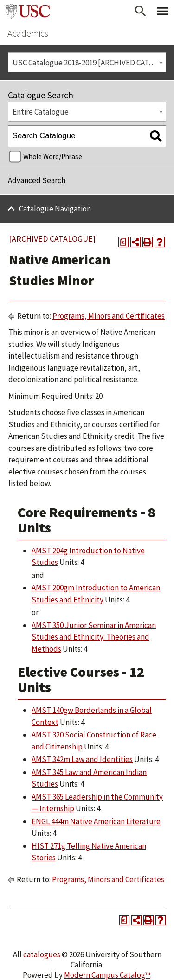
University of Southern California (28, 11)
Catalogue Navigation (55, 209)
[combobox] (87, 62)
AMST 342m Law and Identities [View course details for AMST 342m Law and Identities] (82, 759)
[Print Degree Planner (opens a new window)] (123, 242)
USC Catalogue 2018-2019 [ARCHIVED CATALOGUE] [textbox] (89, 63)
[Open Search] (141, 11)
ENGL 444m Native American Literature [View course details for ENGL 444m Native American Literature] (96, 821)
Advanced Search (37, 180)
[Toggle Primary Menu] (163, 11)
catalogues (42, 954)
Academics (28, 33)
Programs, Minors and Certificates (109, 316)
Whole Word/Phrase (53, 157)
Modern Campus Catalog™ (107, 975)
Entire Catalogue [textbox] (41, 112)
